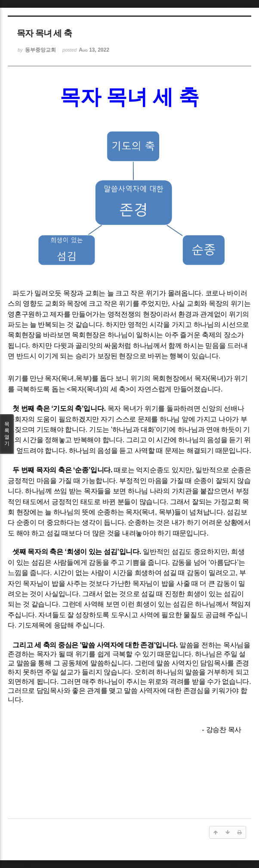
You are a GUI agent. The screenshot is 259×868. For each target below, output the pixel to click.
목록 (7, 434)
